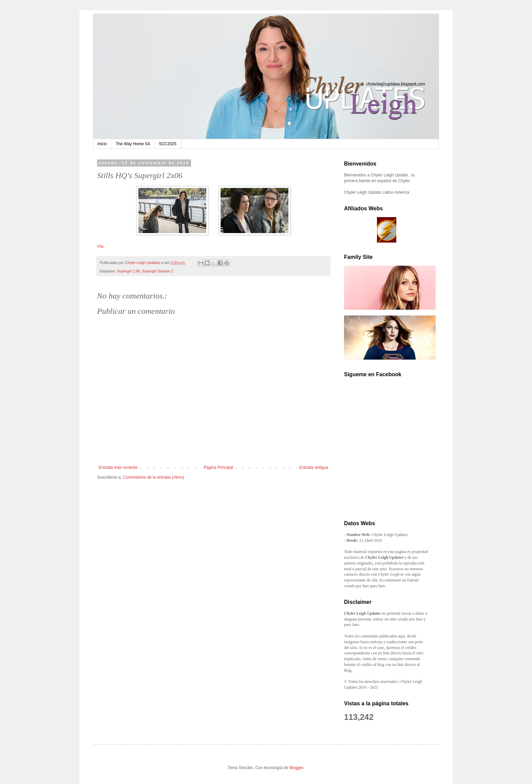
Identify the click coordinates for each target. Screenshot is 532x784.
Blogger (296, 768)
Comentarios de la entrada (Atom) (154, 477)
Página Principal (218, 467)
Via (100, 246)
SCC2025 (168, 144)
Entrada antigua (314, 467)
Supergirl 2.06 (128, 271)
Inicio (102, 144)
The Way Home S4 (133, 144)
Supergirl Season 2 (157, 271)
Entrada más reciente (118, 467)
